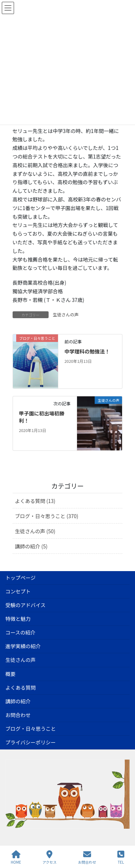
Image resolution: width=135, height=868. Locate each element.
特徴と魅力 (18, 619)
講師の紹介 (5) (31, 546)
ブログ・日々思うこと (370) (47, 516)
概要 (10, 674)
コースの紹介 (20, 632)
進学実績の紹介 (23, 646)
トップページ (21, 578)
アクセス (50, 857)
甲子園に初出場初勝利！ (41, 417)
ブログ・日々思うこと (31, 729)
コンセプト (18, 591)
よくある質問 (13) (35, 501)
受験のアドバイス (26, 605)
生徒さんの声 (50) (35, 531)
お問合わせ (18, 715)
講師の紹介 (18, 701)
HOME (16, 857)
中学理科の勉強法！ (87, 351)
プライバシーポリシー (31, 742)
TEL (121, 857)
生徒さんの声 (66, 314)
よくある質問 (21, 687)
